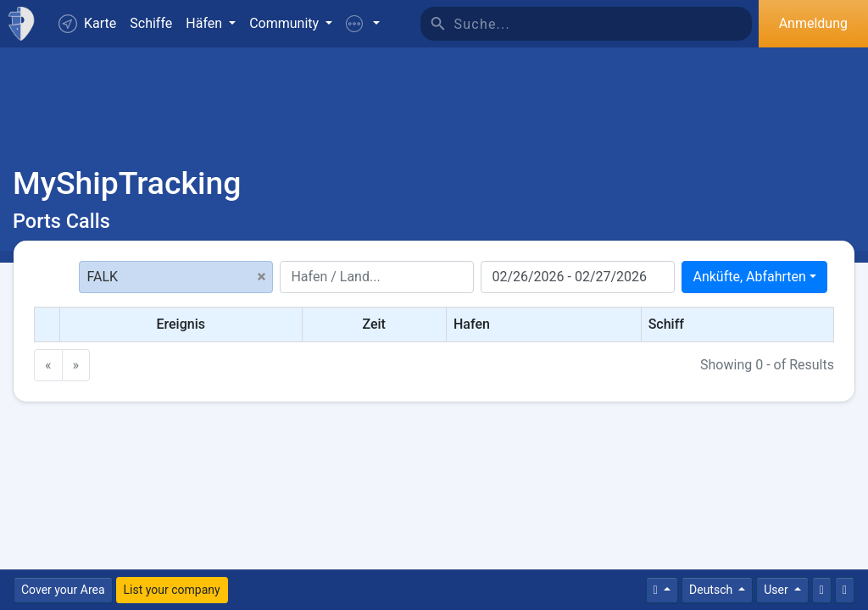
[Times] (662, 590)
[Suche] (603, 24)
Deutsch (712, 590)
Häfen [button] (206, 23)
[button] (363, 24)
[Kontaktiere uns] (822, 590)
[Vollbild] (845, 590)
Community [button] (286, 23)
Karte (87, 24)
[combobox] (754, 277)
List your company (172, 590)
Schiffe (151, 23)
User (777, 590)
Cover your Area (63, 590)
